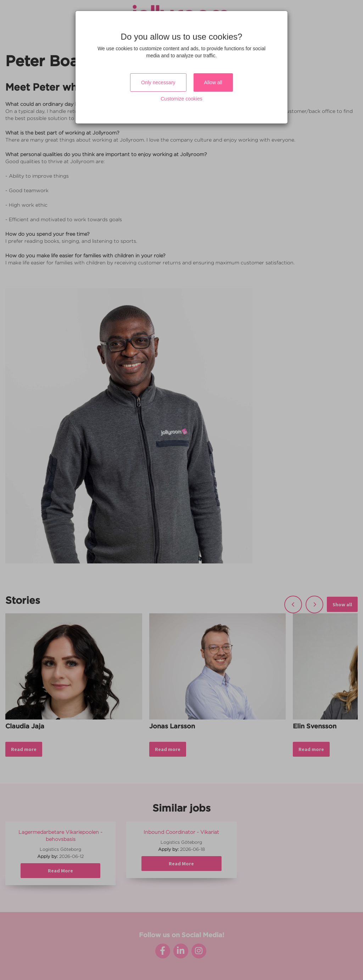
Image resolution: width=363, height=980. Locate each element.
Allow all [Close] (213, 82)
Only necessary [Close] (158, 82)
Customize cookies (181, 99)
